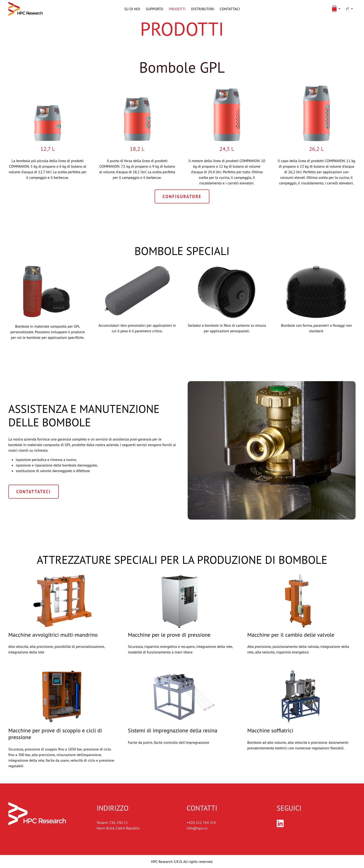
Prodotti (177, 9)
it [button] (348, 9)
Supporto (154, 9)
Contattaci (230, 9)
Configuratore (182, 196)
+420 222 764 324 (201, 822)
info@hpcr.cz (197, 828)
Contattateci (34, 492)
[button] (335, 9)
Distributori (203, 9)
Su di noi (132, 9)
